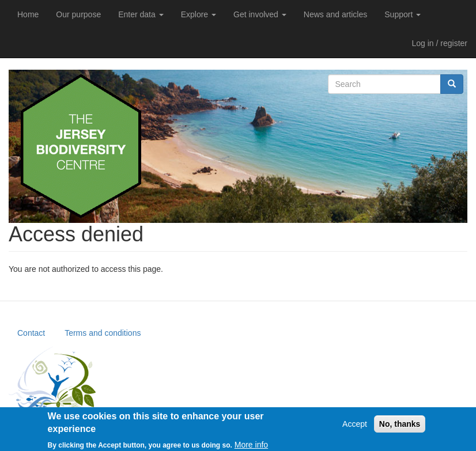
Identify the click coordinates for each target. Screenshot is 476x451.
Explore (199, 14)
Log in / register (440, 43)
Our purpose (78, 14)
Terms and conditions (103, 333)
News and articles (336, 14)
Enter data (141, 14)
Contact (31, 333)
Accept (355, 426)
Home (28, 14)
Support (403, 14)
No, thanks (400, 426)
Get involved (260, 14)
